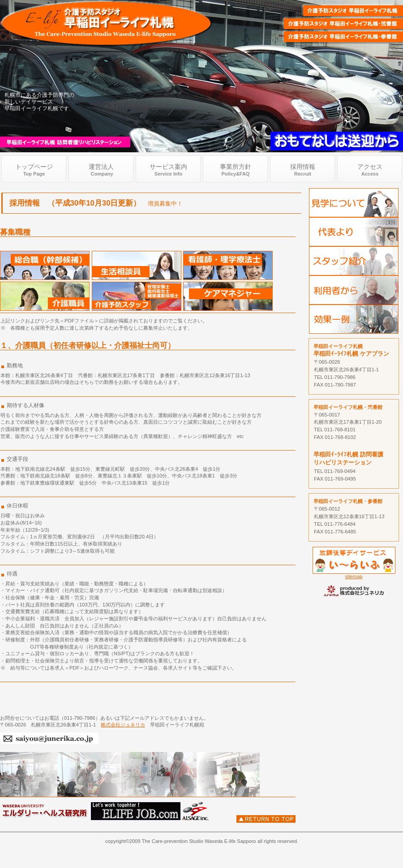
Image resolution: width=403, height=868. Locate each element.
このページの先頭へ (266, 819)
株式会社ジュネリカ (123, 725)
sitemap (354, 576)
